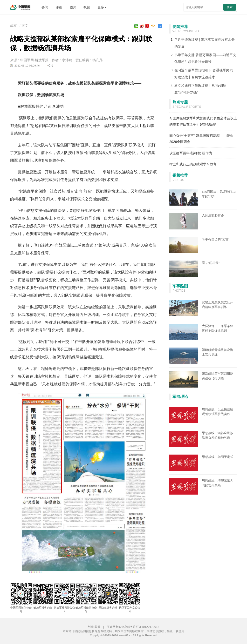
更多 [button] (102, 7)
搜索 (230, 7)
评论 (59, 7)
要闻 (45, 7)
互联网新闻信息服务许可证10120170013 (133, 627)
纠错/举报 (94, 627)
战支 (14, 26)
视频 (87, 7)
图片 (73, 7)
